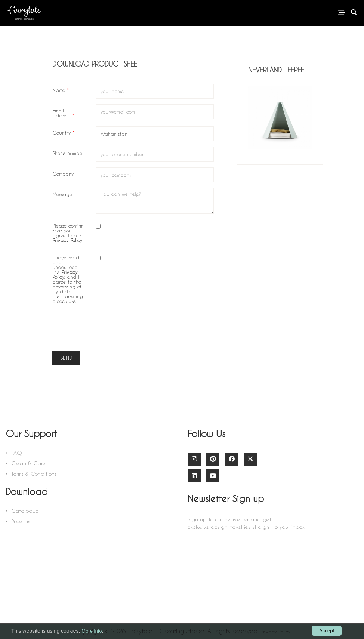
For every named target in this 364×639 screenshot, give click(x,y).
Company (63, 173)
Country (63, 132)
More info (92, 631)
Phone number (68, 153)
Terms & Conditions (34, 474)
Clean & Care (28, 463)
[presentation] (152, 331)
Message (62, 194)
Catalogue (25, 511)
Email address (63, 113)
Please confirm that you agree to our (68, 233)
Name (61, 90)
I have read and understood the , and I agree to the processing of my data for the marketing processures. (68, 279)
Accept (327, 631)
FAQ (17, 453)
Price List (22, 521)
